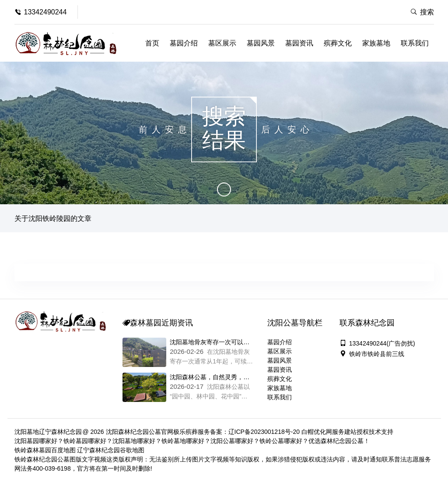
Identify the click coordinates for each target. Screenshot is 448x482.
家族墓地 (376, 43)
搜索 (422, 12)
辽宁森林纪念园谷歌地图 (111, 450)
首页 (152, 43)
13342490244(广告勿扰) (377, 343)
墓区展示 (222, 43)
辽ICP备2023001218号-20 (264, 432)
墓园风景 (261, 43)
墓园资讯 (299, 43)
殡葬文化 (338, 43)
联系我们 (415, 43)
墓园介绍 (184, 43)
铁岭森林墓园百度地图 (45, 450)
